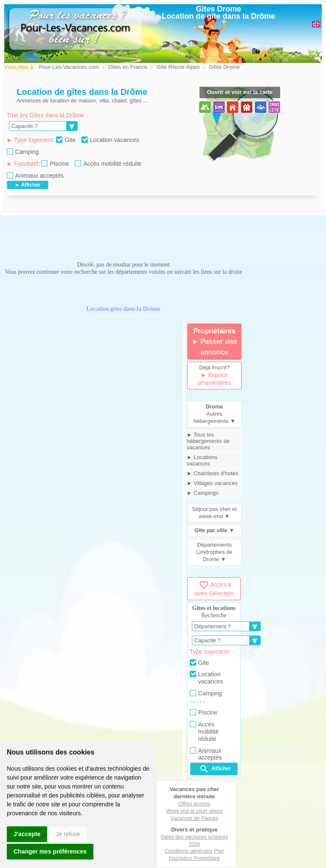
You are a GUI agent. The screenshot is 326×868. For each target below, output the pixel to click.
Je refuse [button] (68, 834)
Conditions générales (189, 851)
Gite (66, 140)
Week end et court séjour (194, 811)
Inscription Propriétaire (194, 858)
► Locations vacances (202, 460)
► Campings (203, 493)
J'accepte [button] (27, 834)
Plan (219, 851)
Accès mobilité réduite (108, 164)
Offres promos (194, 804)
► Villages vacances (212, 483)
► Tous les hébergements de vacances (208, 441)
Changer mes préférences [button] (50, 851)
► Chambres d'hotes (213, 473)
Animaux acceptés (35, 176)
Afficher (215, 769)
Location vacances (110, 140)
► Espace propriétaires (214, 379)
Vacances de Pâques (195, 818)
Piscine (55, 164)
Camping (23, 152)
